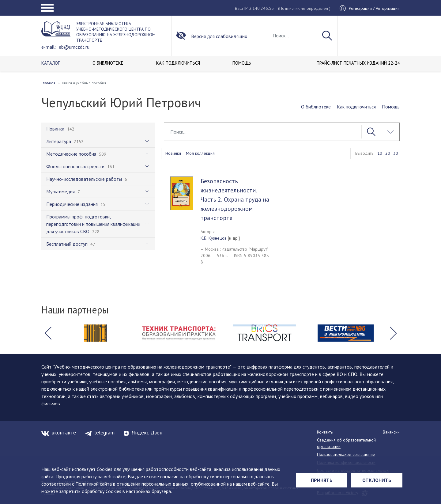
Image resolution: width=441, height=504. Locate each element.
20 (388, 153)
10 (380, 153)
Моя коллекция (200, 153)
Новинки (173, 153)
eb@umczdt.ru (74, 47)
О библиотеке (316, 107)
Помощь (391, 107)
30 (396, 153)
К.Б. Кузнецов (214, 238)
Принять (322, 480)
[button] (48, 333)
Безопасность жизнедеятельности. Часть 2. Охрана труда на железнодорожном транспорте (235, 199)
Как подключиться (356, 107)
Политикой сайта (94, 484)
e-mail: (49, 47)
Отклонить (377, 480)
